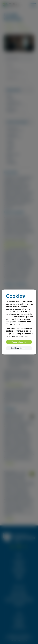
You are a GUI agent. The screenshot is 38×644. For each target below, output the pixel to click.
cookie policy (12, 331)
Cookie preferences (19, 348)
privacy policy (15, 333)
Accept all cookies (19, 342)
